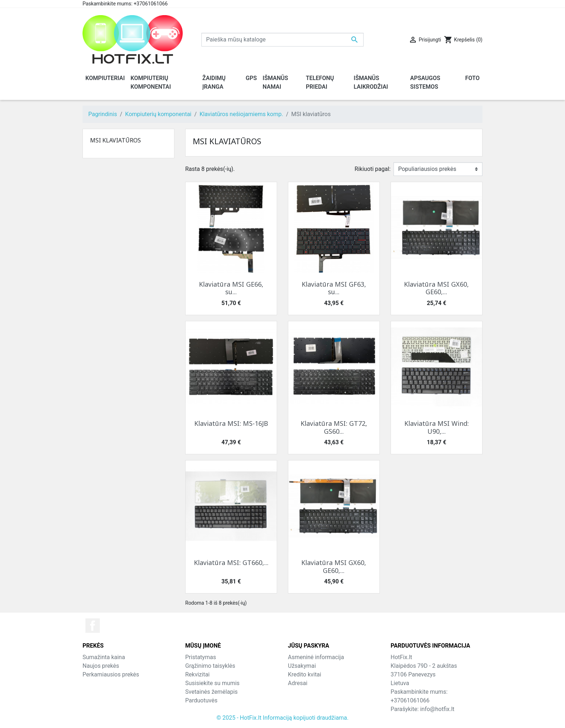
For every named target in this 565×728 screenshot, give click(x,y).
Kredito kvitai (304, 674)
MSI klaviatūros (115, 140)
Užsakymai (302, 666)
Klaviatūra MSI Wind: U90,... (437, 427)
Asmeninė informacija (316, 657)
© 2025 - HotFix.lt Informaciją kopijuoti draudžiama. (283, 718)
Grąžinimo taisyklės (210, 666)
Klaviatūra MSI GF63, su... (334, 288)
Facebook (93, 626)
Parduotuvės (201, 700)
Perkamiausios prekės (111, 674)
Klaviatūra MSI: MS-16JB (231, 423)
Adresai (298, 683)
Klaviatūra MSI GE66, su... (231, 288)
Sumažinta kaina (104, 657)
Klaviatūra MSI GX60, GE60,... (436, 288)
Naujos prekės (101, 666)
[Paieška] (282, 40)
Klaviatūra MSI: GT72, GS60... (334, 427)
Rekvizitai (197, 674)
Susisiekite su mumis (212, 683)
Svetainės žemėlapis (212, 692)
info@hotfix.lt (437, 709)
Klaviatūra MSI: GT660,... (231, 562)
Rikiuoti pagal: (373, 169)
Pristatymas (201, 657)
